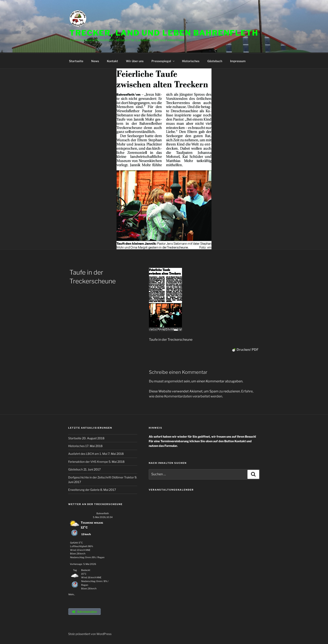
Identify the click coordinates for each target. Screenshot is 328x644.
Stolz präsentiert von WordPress (90, 634)
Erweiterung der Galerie (84, 489)
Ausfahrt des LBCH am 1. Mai (88, 453)
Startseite (76, 60)
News (95, 60)
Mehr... (72, 593)
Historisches (191, 60)
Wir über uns (135, 60)
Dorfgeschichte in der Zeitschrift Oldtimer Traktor (101, 477)
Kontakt (112, 60)
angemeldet (174, 381)
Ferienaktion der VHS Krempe (88, 461)
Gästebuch (215, 60)
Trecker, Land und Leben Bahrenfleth (164, 33)
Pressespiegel (163, 60)
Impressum (238, 60)
